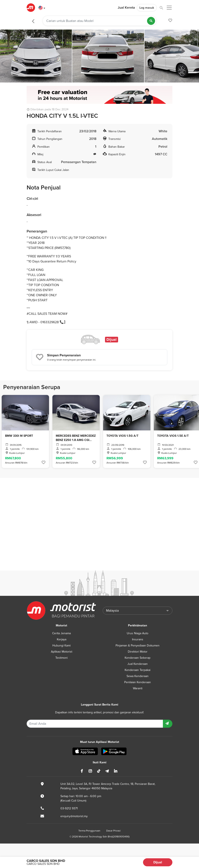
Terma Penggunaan (89, 831)
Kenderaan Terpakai (138, 670)
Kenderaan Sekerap (138, 658)
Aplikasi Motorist (62, 652)
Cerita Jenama (61, 633)
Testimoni (61, 658)
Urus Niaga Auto (138, 633)
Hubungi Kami (61, 646)
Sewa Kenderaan (138, 676)
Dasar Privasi (113, 831)
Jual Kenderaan (138, 664)
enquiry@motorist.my (74, 816)
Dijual (158, 862)
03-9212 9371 (69, 808)
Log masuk (147, 8)
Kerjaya (62, 639)
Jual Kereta (126, 8)
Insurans (138, 639)
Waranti (138, 688)
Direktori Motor (138, 652)
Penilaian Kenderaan (138, 682)
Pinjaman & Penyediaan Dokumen (138, 646)
